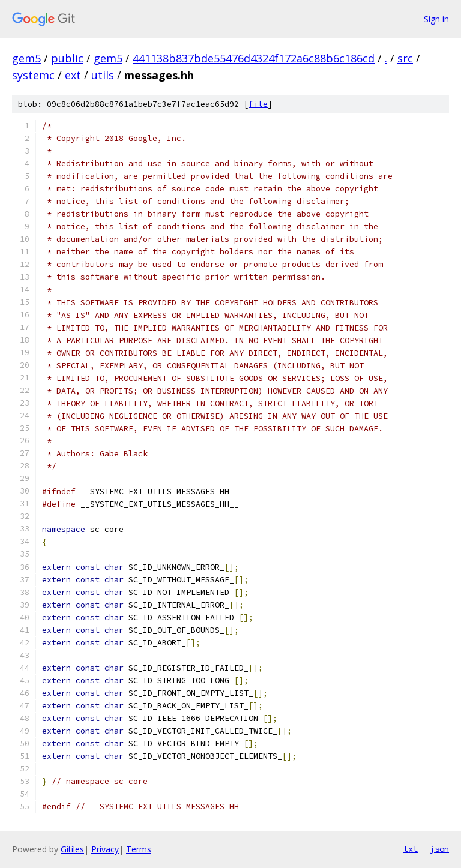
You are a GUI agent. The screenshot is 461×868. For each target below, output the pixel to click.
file (258, 104)
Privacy (105, 849)
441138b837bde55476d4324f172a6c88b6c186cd (254, 58)
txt (411, 849)
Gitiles (72, 849)
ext (73, 75)
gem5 (26, 58)
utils (103, 75)
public (67, 58)
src (405, 58)
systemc (33, 75)
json (439, 849)
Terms (139, 849)
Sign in (436, 19)
